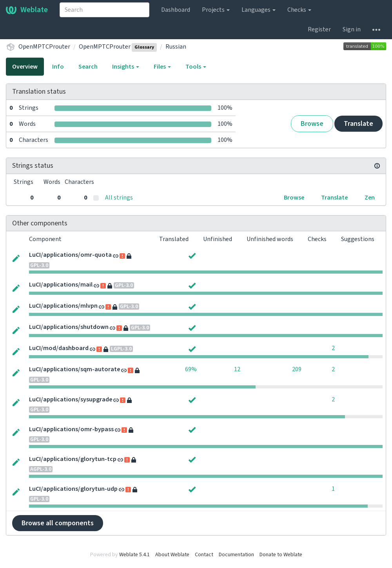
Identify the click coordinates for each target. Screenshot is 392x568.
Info (58, 67)
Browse (312, 124)
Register (319, 29)
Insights (126, 67)
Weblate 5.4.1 (134, 555)
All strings (119, 198)
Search (88, 67)
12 (237, 369)
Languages (259, 10)
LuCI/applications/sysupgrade (71, 399)
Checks (299, 10)
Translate (358, 124)
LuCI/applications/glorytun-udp (73, 489)
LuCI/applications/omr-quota (70, 255)
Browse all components (58, 523)
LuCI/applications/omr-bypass (71, 429)
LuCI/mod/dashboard (59, 348)
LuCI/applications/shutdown (69, 327)
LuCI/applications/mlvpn (63, 306)
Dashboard (176, 10)
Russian (176, 47)
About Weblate (172, 555)
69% (191, 369)
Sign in (352, 29)
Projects (216, 10)
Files (162, 67)
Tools (196, 67)
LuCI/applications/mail (61, 285)
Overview (25, 67)
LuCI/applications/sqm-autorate (74, 369)
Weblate (27, 10)
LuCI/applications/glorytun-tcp (73, 459)
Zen (370, 198)
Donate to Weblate (281, 555)
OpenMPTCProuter (44, 47)
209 (297, 369)
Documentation (236, 555)
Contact (204, 555)
